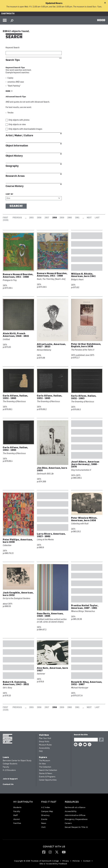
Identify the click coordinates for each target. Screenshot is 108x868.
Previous (17, 218)
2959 (62, 218)
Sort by (9, 194)
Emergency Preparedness (76, 819)
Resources (72, 802)
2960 (70, 218)
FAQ (41, 751)
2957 (47, 218)
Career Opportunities (48, 780)
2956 (39, 218)
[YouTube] (64, 852)
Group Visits (44, 742)
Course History (15, 186)
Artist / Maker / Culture (19, 136)
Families (17, 823)
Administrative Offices (75, 815)
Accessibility (44, 748)
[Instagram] (50, 852)
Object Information (17, 146)
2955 (31, 218)
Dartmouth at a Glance (75, 807)
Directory (45, 815)
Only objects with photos (19, 120)
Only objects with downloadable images (25, 129)
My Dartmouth (23, 802)
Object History (14, 156)
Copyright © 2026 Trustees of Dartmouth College (37, 861)
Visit (43, 827)
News (44, 823)
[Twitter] (57, 852)
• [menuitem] (61, 861)
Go (101, 740)
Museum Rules (45, 745)
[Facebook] (44, 852)
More (8, 91)
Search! (16, 206)
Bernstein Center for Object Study (17, 761)
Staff (16, 815)
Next (89, 218)
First (5, 218)
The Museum (45, 761)
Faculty (6, 767)
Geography (12, 166)
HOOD (101, 20)
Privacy (66, 861)
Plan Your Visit (45, 738)
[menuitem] (24, 813)
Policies (76, 861)
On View (42, 764)
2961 (77, 218)
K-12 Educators (9, 770)
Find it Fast (49, 802)
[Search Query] (86, 740)
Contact (87, 861)
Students (17, 807)
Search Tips (13, 60)
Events (44, 819)
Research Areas (15, 176)
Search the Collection (48, 770)
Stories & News (46, 774)
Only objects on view (17, 125)
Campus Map (47, 811)
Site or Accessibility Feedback (53, 864)
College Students (10, 764)
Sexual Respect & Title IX (76, 827)
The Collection (45, 767)
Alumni (17, 819)
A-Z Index (46, 807)
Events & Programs (47, 777)
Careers (68, 823)
